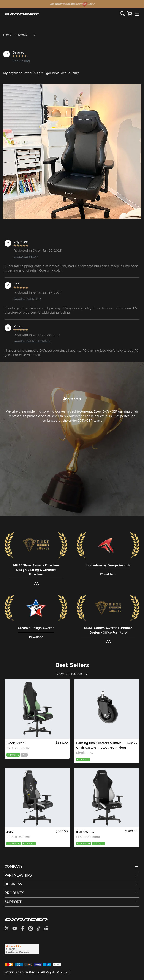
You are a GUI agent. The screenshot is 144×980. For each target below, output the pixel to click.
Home (7, 35)
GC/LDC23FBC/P (26, 257)
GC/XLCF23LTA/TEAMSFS (32, 341)
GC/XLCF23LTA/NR (27, 299)
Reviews (22, 35)
